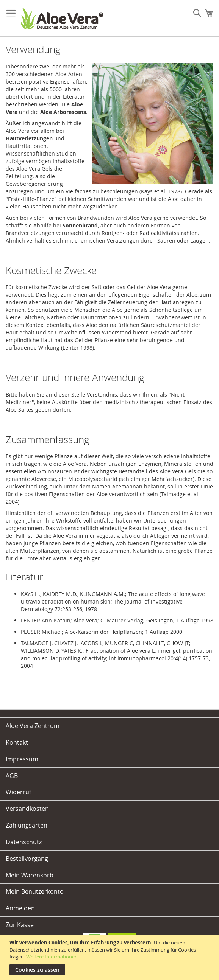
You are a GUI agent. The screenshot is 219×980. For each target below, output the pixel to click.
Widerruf (18, 792)
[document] (110, 957)
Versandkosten (27, 809)
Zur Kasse (20, 925)
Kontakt (17, 742)
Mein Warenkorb (30, 875)
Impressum (22, 759)
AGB (12, 776)
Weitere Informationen (52, 957)
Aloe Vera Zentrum (33, 726)
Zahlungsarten (27, 825)
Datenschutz (24, 842)
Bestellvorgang (27, 859)
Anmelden (20, 908)
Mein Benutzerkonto (35, 891)
